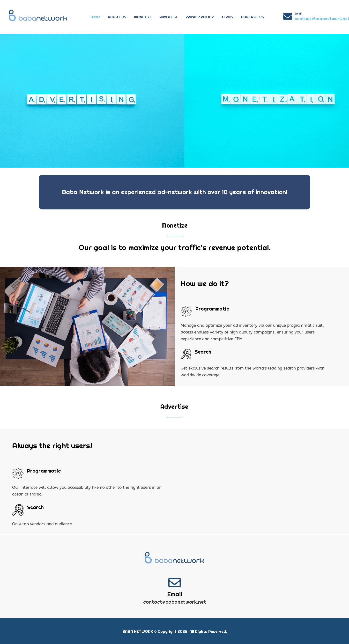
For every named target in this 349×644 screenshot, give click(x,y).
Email (298, 14)
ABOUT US (117, 17)
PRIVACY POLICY (200, 17)
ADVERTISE (169, 17)
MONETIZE (143, 17)
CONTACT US (252, 17)
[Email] (288, 16)
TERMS (227, 17)
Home (95, 17)
